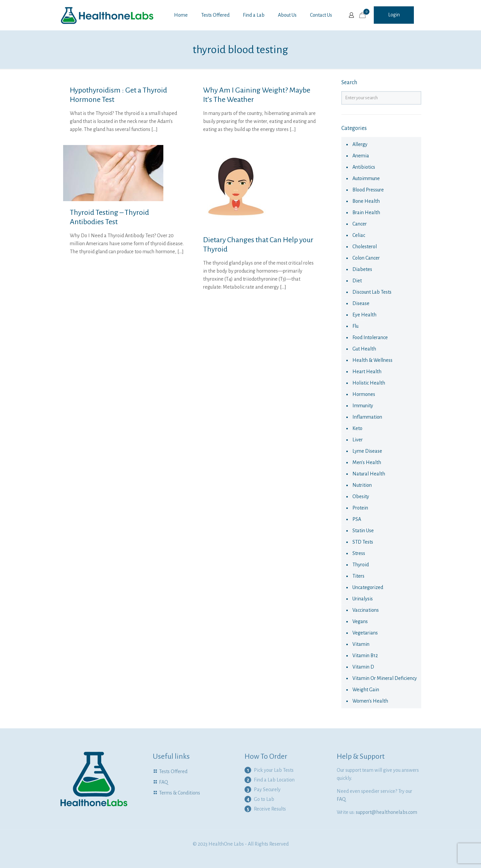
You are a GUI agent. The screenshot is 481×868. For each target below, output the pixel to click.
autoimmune (366, 178)
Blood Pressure (368, 190)
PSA (357, 519)
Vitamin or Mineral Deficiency (385, 678)
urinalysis (363, 599)
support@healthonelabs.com (386, 812)
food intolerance (370, 337)
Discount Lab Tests (372, 292)
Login (394, 15)
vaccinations (366, 610)
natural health (369, 474)
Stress (359, 553)
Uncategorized (368, 587)
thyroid (361, 565)
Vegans (360, 621)
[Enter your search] (381, 98)
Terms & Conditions (180, 793)
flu (355, 326)
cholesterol (365, 247)
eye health (364, 315)
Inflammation (367, 417)
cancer (360, 224)
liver (358, 440)
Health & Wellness (372, 360)
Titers (358, 576)
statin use (363, 531)
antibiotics (364, 167)
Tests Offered (173, 771)
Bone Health (366, 201)
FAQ (164, 782)
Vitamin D (363, 667)
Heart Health (367, 372)
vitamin (361, 644)
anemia (361, 156)
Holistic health (369, 383)
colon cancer (366, 258)
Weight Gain (366, 690)
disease (361, 303)
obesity (361, 496)
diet (357, 281)
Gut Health (364, 349)
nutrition (362, 485)
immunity (363, 406)
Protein (360, 508)
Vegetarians (365, 633)
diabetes (362, 269)
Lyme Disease (367, 451)
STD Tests (363, 542)
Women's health (370, 701)
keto (357, 428)
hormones (364, 394)
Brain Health (366, 212)
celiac (359, 235)
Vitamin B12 (365, 656)
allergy (360, 144)
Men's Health (367, 462)
